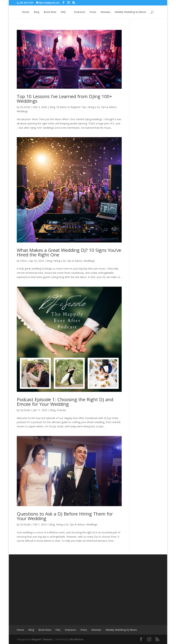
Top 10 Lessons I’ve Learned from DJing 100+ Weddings (64, 99)
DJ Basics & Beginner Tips (71, 107)
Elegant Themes (42, 639)
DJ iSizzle (25, 107)
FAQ (63, 12)
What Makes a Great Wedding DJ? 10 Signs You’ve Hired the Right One (69, 252)
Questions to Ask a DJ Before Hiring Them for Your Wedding (65, 516)
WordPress (77, 639)
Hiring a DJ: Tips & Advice (102, 107)
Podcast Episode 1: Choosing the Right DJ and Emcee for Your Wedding (65, 402)
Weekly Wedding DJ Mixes (130, 12)
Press (93, 12)
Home (26, 12)
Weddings (22, 111)
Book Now (50, 12)
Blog (37, 12)
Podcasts (80, 12)
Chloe (23, 261)
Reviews (105, 12)
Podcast (61, 410)
